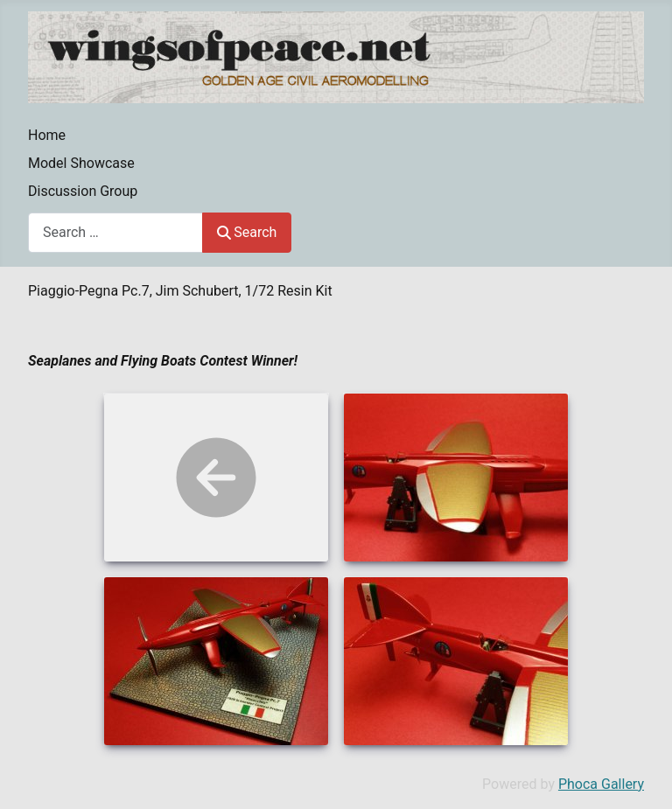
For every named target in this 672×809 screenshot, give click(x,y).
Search (247, 232)
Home (47, 135)
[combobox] (115, 232)
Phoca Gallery (601, 784)
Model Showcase (81, 163)
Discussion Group (83, 191)
